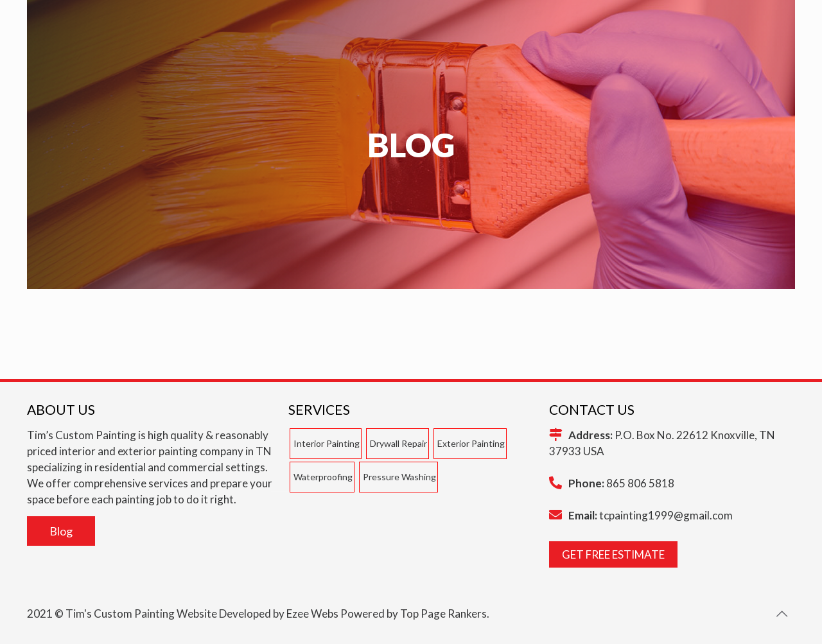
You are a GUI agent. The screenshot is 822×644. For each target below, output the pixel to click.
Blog (61, 531)
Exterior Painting (471, 443)
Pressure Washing (399, 477)
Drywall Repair (398, 443)
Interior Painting (327, 443)
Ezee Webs (312, 614)
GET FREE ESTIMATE (613, 554)
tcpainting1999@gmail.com (666, 515)
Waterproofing (323, 477)
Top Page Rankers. (445, 614)
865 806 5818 (640, 483)
